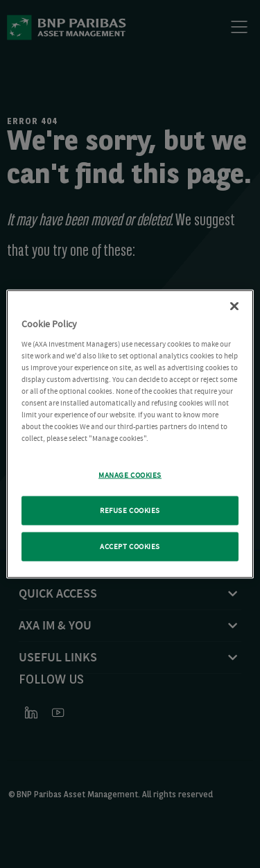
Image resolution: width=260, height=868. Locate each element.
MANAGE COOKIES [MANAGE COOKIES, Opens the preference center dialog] (130, 475)
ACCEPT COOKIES (130, 547)
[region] (130, 434)
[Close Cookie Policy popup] (234, 306)
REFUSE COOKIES (130, 511)
